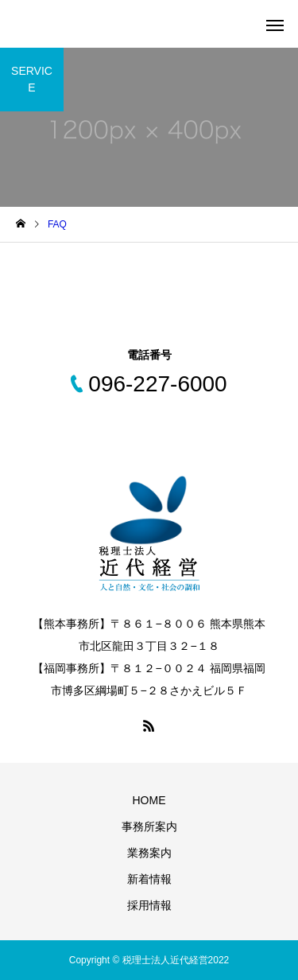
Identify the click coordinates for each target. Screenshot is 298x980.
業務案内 (149, 853)
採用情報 (149, 905)
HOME (149, 800)
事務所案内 (149, 826)
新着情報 (149, 879)
